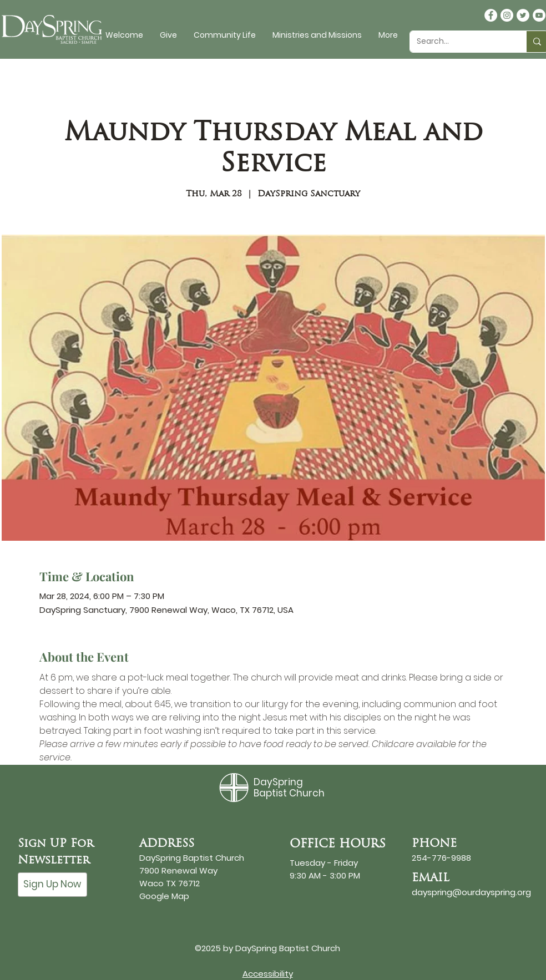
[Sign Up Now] (52, 885)
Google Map (164, 896)
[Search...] (460, 42)
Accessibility (268, 974)
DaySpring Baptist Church (289, 788)
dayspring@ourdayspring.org (471, 892)
